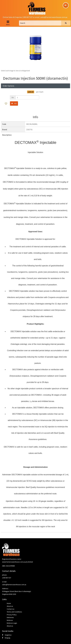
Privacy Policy (12, 615)
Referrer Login (12, 623)
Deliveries (10, 617)
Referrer (10, 620)
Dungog (6, 638)
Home (9, 603)
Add (14, 103)
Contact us (11, 609)
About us (10, 606)
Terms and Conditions (14, 612)
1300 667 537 (7, 578)
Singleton (7, 635)
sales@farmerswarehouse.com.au (54, 17)
